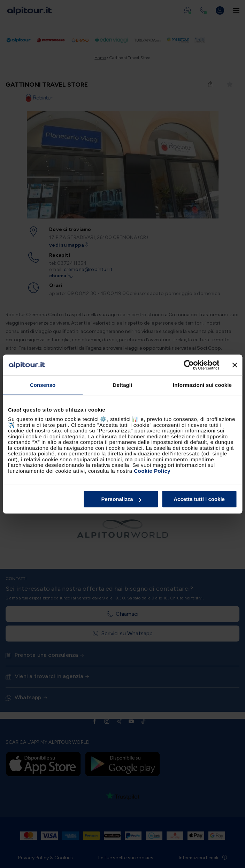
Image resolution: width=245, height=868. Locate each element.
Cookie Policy (152, 471)
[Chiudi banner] (235, 365)
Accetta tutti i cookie (199, 499)
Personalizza (121, 499)
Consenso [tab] (43, 385)
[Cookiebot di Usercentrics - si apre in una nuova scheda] (189, 365)
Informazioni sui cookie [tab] (202, 385)
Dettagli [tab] (123, 385)
